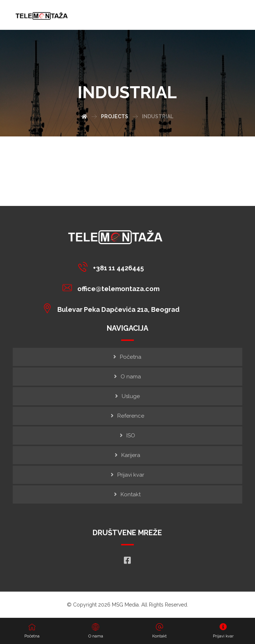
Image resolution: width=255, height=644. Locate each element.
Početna (131, 357)
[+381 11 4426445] (113, 267)
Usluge (131, 396)
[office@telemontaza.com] (113, 287)
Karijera (131, 455)
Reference (131, 416)
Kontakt (131, 494)
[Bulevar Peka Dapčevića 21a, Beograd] (113, 308)
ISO (131, 436)
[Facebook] (127, 560)
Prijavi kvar (131, 475)
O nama (131, 377)
